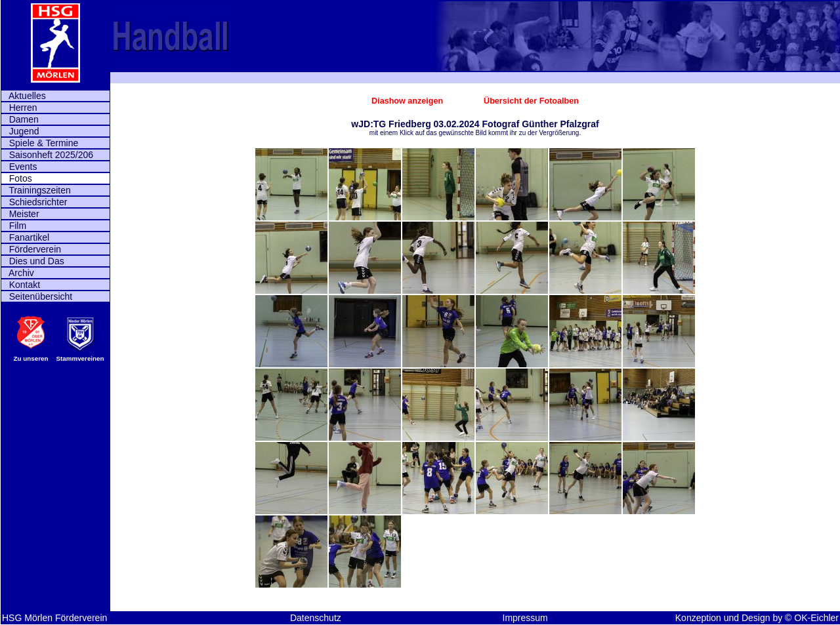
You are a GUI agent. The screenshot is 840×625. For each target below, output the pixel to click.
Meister (20, 214)
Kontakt (21, 285)
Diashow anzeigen (409, 101)
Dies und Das (33, 261)
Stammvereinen (80, 358)
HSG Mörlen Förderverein (54, 618)
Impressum (525, 618)
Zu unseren (31, 358)
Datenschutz (316, 618)
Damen (20, 119)
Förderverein (31, 249)
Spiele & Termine (40, 143)
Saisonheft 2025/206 (47, 155)
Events (19, 167)
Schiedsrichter (34, 202)
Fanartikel (25, 237)
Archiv (18, 273)
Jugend (20, 131)
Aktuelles (24, 96)
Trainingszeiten (36, 190)
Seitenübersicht (37, 296)
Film (14, 226)
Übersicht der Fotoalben (531, 101)
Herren (19, 108)
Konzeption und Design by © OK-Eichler (757, 618)
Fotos (17, 178)
